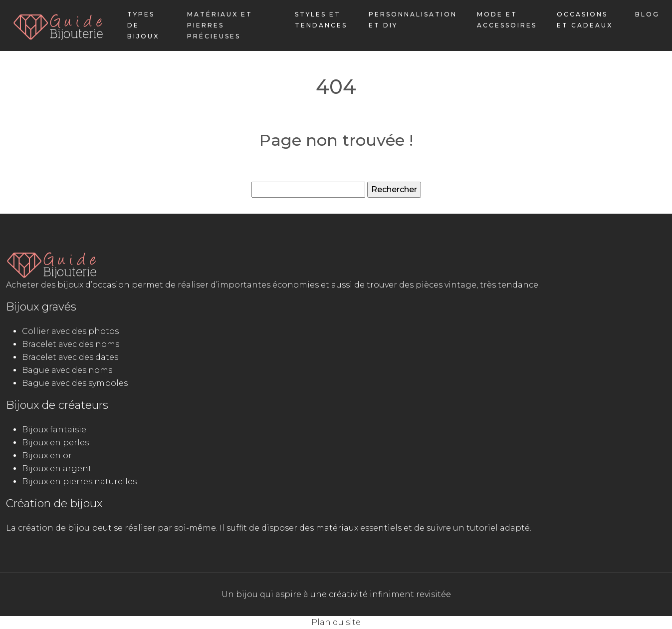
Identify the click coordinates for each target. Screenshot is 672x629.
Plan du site (336, 622)
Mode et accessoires (507, 20)
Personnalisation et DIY (413, 20)
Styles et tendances (321, 20)
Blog (647, 14)
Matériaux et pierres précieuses (220, 25)
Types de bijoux (143, 25)
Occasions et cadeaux (585, 20)
